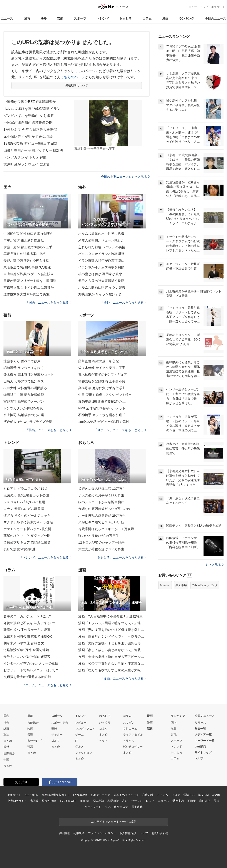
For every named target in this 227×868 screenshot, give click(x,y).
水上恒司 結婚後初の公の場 (24, 415)
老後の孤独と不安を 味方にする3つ (30, 623)
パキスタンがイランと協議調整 (101, 254)
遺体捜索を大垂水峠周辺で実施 (27, 294)
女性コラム (130, 729)
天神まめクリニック (126, 795)
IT (77, 741)
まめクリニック (100, 795)
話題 (150, 729)
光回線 (34, 801)
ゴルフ (56, 741)
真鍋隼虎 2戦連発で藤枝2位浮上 (102, 401)
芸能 (60, 18)
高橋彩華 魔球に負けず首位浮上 (102, 388)
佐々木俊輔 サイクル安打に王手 (102, 368)
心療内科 (148, 795)
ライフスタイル (133, 735)
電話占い (189, 795)
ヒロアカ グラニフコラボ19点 (26, 489)
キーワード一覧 (204, 741)
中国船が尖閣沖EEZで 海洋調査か (28, 234)
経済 (6, 729)
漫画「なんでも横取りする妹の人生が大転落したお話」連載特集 (112, 670)
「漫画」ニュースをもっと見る (123, 678)
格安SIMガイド (17, 801)
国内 (27, 18)
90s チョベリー (133, 746)
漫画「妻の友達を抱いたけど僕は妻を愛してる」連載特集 (112, 630)
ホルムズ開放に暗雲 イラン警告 (102, 287)
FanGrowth (80, 795)
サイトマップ (203, 753)
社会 (6, 723)
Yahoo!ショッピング (205, 585)
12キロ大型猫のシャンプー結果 (102, 542)
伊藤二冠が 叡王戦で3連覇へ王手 (28, 247)
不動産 (191, 801)
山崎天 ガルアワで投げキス (24, 381)
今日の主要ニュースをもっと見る (125, 177)
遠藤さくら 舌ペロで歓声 (22, 361)
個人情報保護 (128, 833)
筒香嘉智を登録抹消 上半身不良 (102, 381)
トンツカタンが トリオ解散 (25, 157)
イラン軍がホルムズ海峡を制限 (101, 267)
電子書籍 (137, 807)
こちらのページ (73, 77)
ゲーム (79, 735)
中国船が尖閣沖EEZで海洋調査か (30, 102)
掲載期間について (77, 85)
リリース (200, 723)
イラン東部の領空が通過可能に (101, 260)
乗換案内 (178, 801)
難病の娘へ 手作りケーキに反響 (27, 630)
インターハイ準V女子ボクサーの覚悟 (31, 663)
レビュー (81, 723)
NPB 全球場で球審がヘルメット (102, 408)
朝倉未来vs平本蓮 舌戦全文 (24, 643)
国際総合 (9, 753)
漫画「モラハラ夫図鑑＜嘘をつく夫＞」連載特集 (112, 623)
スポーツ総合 (60, 723)
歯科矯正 (204, 801)
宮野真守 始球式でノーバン (24, 401)
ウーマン (137, 801)
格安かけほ (49, 801)
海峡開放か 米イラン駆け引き (100, 294)
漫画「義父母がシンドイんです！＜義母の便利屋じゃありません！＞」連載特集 (112, 636)
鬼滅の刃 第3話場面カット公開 (26, 495)
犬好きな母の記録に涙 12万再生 (102, 489)
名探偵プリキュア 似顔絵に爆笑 (27, 542)
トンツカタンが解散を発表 (23, 408)
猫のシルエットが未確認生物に (101, 502)
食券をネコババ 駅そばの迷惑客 (27, 657)
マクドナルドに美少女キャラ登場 (28, 522)
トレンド (103, 18)
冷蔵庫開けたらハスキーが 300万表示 (106, 529)
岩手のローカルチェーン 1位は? (27, 616)
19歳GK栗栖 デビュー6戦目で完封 (30, 143)
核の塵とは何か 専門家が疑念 (100, 274)
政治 (6, 735)
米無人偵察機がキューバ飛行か (101, 240)
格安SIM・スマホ (209, 795)
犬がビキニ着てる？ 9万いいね (101, 522)
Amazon (165, 585)
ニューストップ (198, 7)
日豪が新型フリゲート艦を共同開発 (30, 281)
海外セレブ (34, 741)
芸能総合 (33, 723)
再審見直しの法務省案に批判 (25, 254)
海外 (43, 18)
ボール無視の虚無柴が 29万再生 (102, 515)
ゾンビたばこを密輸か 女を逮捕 (28, 116)
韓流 (30, 746)
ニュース (7, 18)
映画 (30, 729)
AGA (108, 807)
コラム (147, 18)
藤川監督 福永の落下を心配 (98, 361)
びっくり (105, 723)
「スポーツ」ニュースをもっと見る (120, 430)
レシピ (150, 801)
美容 (217, 801)
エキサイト (218, 7)
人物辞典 (200, 746)
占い (125, 801)
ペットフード (93, 807)
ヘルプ (199, 758)
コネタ (103, 729)
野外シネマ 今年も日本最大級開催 (30, 130)
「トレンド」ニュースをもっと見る (45, 557)
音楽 (30, 735)
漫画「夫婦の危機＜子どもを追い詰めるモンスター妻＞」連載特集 (112, 643)
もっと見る (214, 565)
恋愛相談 (113, 801)
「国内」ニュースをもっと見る (48, 303)
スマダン (129, 723)
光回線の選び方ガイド (56, 795)
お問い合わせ (160, 833)
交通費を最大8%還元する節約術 (27, 677)
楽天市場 (181, 585)
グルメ (79, 746)
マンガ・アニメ (85, 729)
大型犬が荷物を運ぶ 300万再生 (101, 549)
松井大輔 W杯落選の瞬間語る (25, 388)
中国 (6, 760)
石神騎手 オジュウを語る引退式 (102, 415)
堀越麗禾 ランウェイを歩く (24, 368)
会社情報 (64, 833)
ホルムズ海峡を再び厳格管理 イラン (32, 109)
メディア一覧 (203, 735)
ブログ (176, 795)
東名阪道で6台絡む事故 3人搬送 (27, 267)
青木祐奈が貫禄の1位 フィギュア (103, 374)
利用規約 (79, 833)
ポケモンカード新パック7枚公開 (27, 529)
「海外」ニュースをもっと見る (123, 303)
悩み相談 (98, 801)
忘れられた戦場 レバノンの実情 (102, 247)
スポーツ (80, 18)
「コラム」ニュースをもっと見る (47, 685)
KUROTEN (31, 795)
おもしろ (126, 18)
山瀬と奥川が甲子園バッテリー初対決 (33, 150)
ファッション (84, 753)
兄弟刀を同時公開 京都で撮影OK (28, 636)
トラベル (129, 741)
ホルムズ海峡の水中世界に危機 (101, 234)
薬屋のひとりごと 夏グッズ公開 (27, 536)
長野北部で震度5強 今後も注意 (26, 260)
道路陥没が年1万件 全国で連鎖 (26, 650)
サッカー (57, 735)
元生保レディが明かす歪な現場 (28, 136)
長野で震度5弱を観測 (19, 549)
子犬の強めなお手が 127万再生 (101, 495)
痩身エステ (121, 807)
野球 (54, 729)
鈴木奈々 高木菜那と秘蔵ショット (29, 374)
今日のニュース (215, 18)
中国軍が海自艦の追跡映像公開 (28, 123)
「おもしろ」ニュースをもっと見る (120, 557)
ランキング (187, 18)
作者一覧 (200, 729)
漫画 (165, 18)
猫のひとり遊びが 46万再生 (99, 536)
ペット (103, 741)
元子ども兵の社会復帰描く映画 (101, 281)
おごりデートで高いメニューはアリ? (31, 670)
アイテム (162, 795)
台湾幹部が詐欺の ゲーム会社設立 (29, 274)
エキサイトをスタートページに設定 (113, 822)
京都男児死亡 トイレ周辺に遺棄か (29, 287)
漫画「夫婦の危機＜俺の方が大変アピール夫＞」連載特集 (112, 657)
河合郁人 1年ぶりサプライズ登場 (28, 422)
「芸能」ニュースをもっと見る (48, 430)
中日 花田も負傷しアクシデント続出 (105, 395)
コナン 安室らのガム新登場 (24, 509)
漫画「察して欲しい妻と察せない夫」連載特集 (112, 650)
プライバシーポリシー (102, 833)
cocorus (84, 801)
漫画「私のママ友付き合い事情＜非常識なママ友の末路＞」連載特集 (112, 663)
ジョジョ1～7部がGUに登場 (24, 502)
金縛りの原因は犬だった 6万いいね (104, 509)
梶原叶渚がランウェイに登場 (26, 164)
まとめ (8, 741)
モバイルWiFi (68, 801)
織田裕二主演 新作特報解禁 (24, 395)
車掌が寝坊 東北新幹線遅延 (24, 240)
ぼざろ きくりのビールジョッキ (27, 515)
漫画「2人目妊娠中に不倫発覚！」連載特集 (110, 616)
